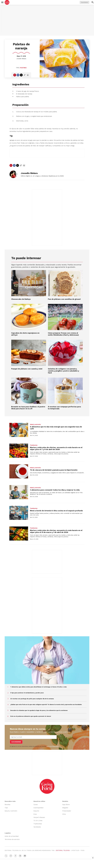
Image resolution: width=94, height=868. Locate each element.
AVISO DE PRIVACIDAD (53, 746)
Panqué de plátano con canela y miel (27, 369)
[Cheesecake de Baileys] (29, 283)
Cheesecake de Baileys (21, 299)
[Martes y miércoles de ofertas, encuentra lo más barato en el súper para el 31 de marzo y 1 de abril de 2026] (19, 534)
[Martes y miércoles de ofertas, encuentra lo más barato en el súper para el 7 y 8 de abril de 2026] (19, 451)
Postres (23, 68)
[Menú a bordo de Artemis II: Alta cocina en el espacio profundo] (19, 513)
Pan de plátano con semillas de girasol (64, 299)
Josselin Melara (21, 59)
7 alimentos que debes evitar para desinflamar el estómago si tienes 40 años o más (38, 687)
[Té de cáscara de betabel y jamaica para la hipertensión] (19, 471)
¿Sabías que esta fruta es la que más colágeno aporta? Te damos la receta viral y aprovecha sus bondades (46, 704)
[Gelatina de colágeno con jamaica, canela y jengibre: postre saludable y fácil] (65, 353)
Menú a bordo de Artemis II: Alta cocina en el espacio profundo (56, 511)
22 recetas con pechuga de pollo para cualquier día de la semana (32, 699)
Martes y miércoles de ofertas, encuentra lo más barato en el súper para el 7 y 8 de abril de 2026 (56, 448)
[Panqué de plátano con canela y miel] (29, 353)
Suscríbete (84, 2)
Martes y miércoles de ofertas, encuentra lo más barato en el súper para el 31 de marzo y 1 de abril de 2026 (56, 531)
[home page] (7, 2)
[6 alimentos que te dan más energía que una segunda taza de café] (19, 430)
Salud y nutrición (35, 424)
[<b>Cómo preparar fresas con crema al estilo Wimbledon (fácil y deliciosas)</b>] (65, 317)
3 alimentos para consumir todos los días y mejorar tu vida (55, 490)
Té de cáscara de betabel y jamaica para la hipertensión (54, 470)
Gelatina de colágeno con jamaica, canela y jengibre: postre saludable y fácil (63, 371)
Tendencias (34, 445)
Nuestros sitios (39, 801)
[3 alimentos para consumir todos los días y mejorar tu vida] (19, 492)
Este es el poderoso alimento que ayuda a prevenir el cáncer (31, 716)
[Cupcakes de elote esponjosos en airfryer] (29, 317)
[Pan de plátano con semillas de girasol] (65, 283)
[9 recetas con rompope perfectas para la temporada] (65, 391)
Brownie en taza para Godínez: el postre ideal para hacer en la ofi (28, 408)
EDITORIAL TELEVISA (63, 850)
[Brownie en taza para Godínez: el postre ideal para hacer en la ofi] (29, 391)
